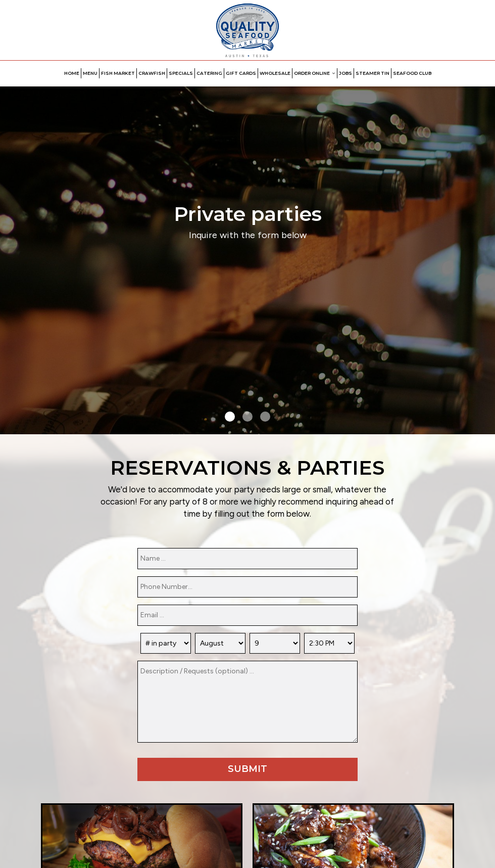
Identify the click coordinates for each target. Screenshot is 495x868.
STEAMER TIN (373, 73)
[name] (247, 559)
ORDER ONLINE (315, 73)
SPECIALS (181, 73)
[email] (247, 615)
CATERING (209, 73)
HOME (72, 73)
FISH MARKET (118, 73)
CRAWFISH (152, 73)
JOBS (345, 73)
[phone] (247, 587)
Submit (247, 769)
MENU (90, 73)
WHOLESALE (275, 73)
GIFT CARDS (241, 73)
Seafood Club (412, 73)
